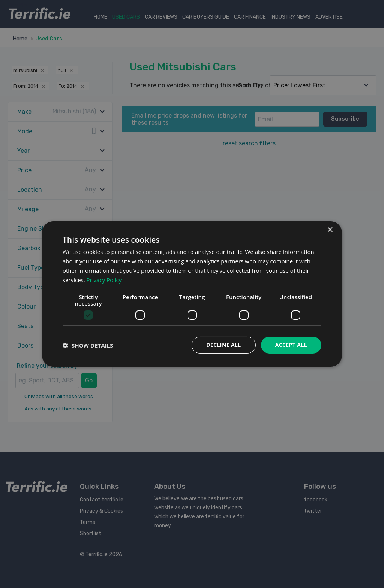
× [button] (330, 230)
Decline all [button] (223, 345)
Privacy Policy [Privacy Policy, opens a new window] (104, 280)
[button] (88, 345)
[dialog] (192, 294)
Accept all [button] (291, 345)
